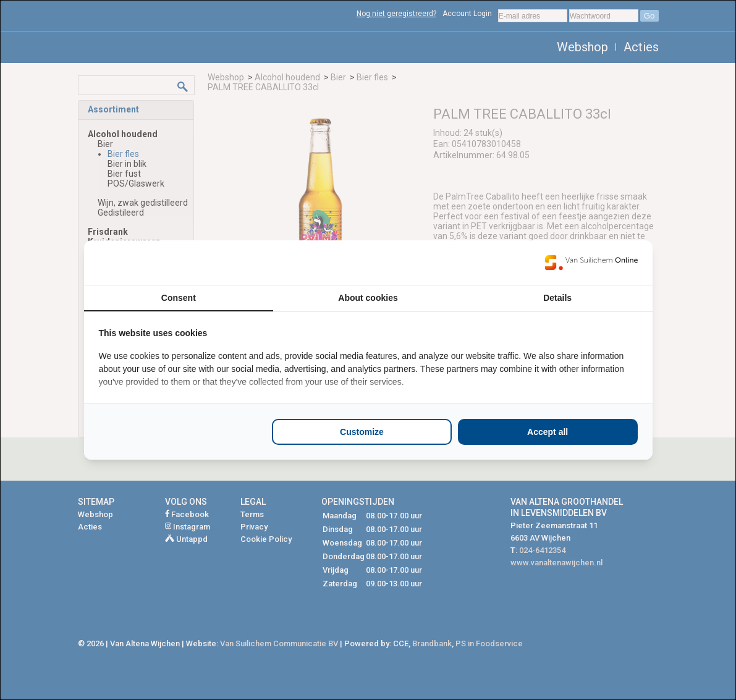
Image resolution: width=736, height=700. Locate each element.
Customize (362, 432)
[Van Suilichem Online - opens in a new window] (591, 263)
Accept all (548, 432)
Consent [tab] (179, 298)
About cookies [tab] (368, 298)
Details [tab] (557, 298)
